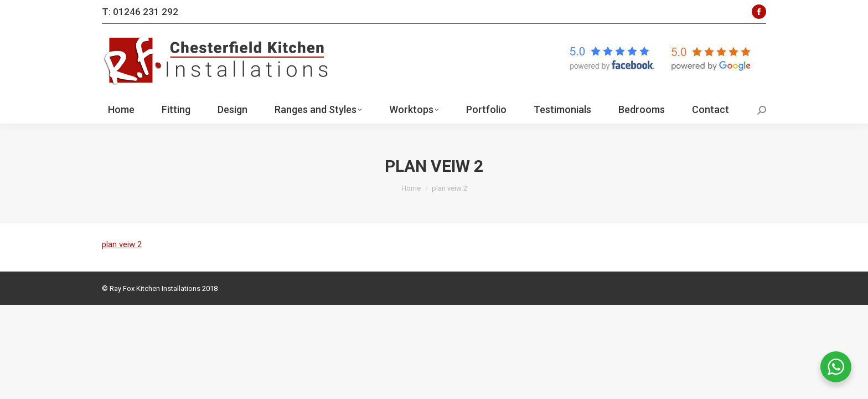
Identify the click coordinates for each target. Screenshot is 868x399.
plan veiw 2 (122, 244)
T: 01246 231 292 (140, 12)
